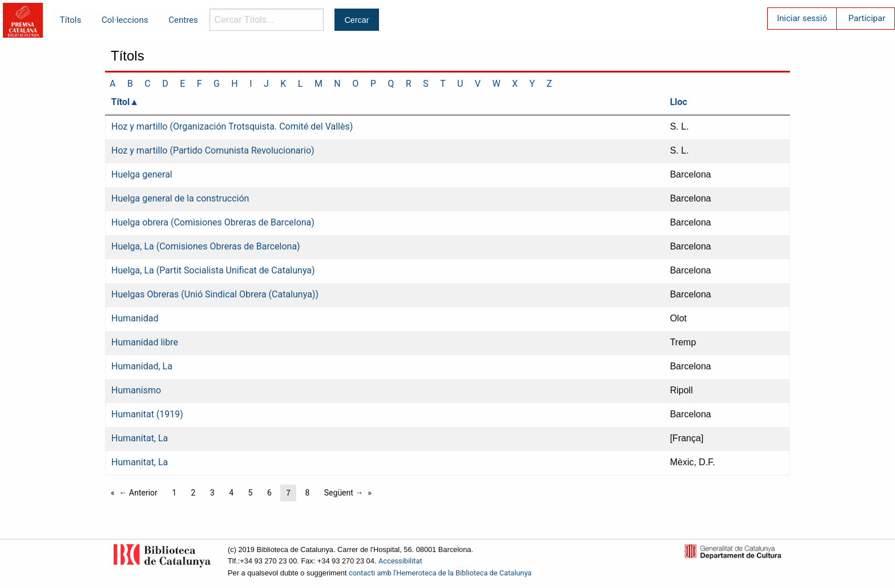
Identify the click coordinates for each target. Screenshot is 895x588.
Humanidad (135, 318)
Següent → (344, 493)
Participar (867, 18)
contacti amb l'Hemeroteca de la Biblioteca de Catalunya (440, 573)
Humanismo (136, 390)
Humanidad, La (142, 366)
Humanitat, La (140, 438)
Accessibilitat (400, 561)
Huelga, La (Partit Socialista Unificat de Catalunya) (213, 270)
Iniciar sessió (802, 18)
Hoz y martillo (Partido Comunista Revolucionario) (213, 150)
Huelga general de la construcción (180, 198)
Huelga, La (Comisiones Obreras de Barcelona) (206, 246)
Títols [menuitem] (70, 20)
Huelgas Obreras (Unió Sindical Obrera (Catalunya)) (215, 294)
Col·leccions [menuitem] (125, 20)
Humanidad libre (145, 342)
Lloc (679, 102)
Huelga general (142, 174)
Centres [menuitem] (183, 20)
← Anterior (138, 493)
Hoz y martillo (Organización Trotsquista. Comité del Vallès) (232, 126)
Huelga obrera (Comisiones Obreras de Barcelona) (213, 222)
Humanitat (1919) (147, 414)
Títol (121, 102)
